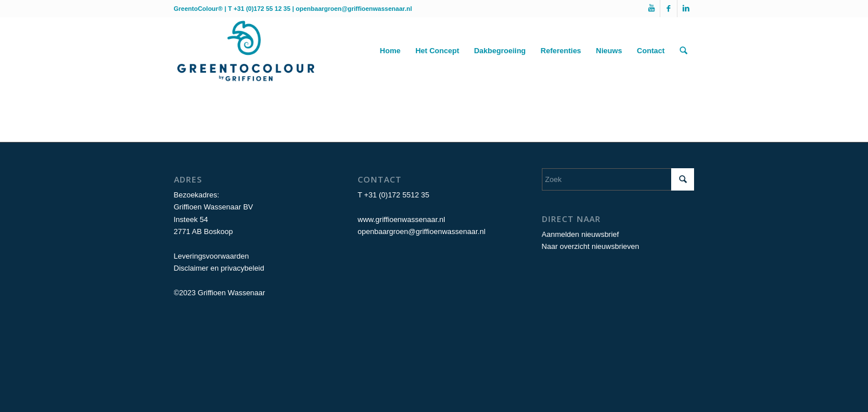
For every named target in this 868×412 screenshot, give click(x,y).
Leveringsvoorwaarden (212, 256)
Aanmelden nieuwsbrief (580, 234)
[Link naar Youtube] (651, 9)
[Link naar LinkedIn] (686, 9)
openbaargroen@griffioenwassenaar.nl (354, 9)
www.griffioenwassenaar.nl (401, 219)
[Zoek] (683, 51)
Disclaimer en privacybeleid (219, 268)
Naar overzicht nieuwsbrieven (591, 246)
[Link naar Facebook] (669, 9)
